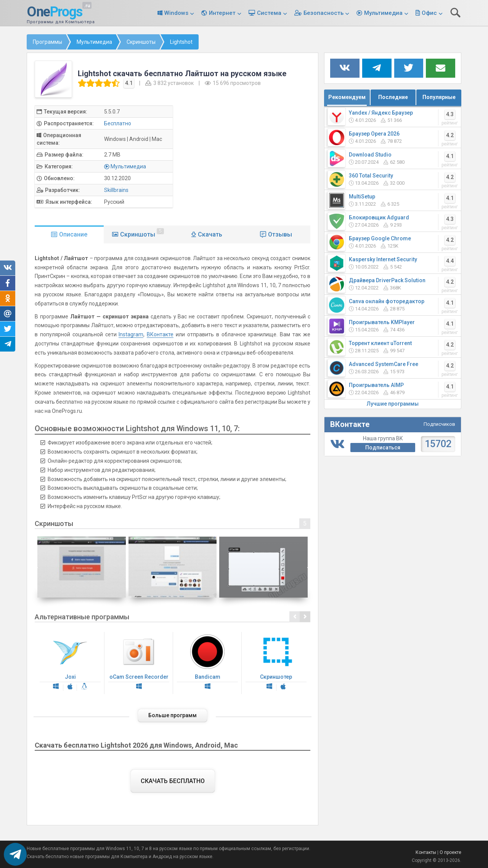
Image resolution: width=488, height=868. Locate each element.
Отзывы (280, 234)
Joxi (70, 663)
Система (269, 13)
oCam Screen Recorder (139, 663)
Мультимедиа (383, 13)
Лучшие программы (393, 404)
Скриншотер (276, 663)
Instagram (131, 334)
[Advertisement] (248, 159)
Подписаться (383, 448)
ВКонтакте (160, 334)
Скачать (210, 234)
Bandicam (207, 663)
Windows (176, 13)
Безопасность (323, 13)
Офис (429, 13)
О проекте (450, 852)
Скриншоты (142, 233)
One (55, 12)
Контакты (426, 852)
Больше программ (173, 715)
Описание (73, 234)
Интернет (222, 13)
